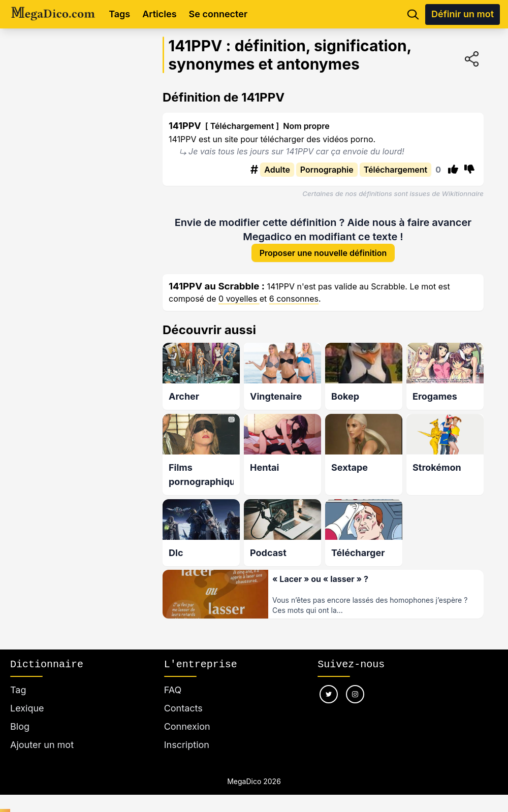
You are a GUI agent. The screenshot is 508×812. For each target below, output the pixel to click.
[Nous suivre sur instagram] (355, 694)
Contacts (183, 708)
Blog (20, 726)
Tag (18, 690)
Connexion (187, 726)
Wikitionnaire (463, 193)
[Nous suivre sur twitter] (329, 694)
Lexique (27, 708)
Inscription (187, 745)
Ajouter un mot (42, 745)
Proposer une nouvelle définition (323, 253)
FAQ (173, 690)
